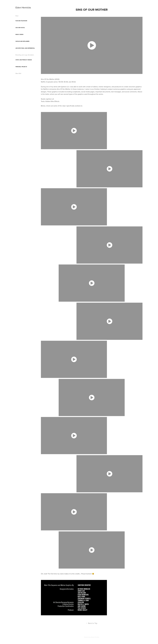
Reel (17, 16)
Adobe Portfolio (95, 637)
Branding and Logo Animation (25, 55)
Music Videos (19, 34)
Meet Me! (18, 73)
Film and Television (21, 21)
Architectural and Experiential (25, 48)
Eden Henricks (23, 7)
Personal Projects (21, 67)
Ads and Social (20, 28)
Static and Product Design (24, 60)
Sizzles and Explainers (22, 41)
